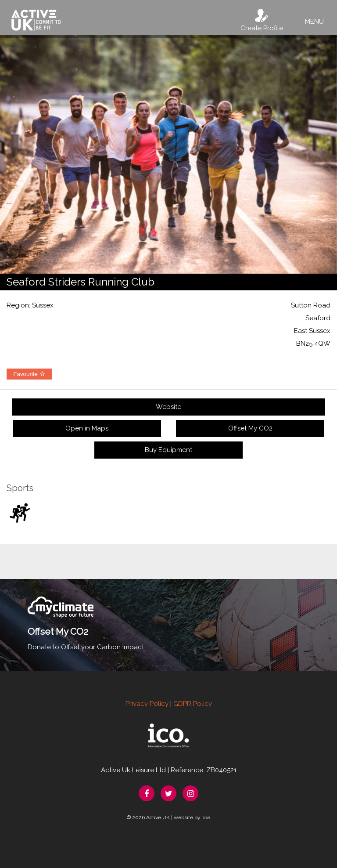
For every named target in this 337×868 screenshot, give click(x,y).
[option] (168, 154)
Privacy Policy (147, 704)
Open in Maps (87, 428)
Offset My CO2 (250, 428)
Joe (206, 817)
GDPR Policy (193, 704)
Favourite (29, 374)
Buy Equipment (168, 450)
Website (168, 407)
